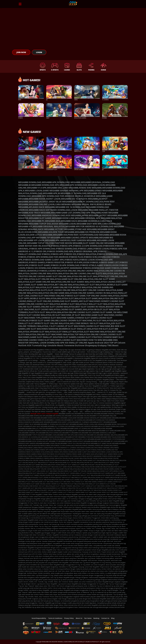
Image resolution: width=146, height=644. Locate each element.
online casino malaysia (44, 414)
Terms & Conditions (55, 618)
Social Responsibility (39, 618)
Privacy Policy (69, 618)
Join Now (21, 52)
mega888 (55, 414)
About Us (79, 618)
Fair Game (88, 618)
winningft (33, 414)
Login (39, 52)
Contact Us (105, 618)
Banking (96, 618)
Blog (113, 618)
